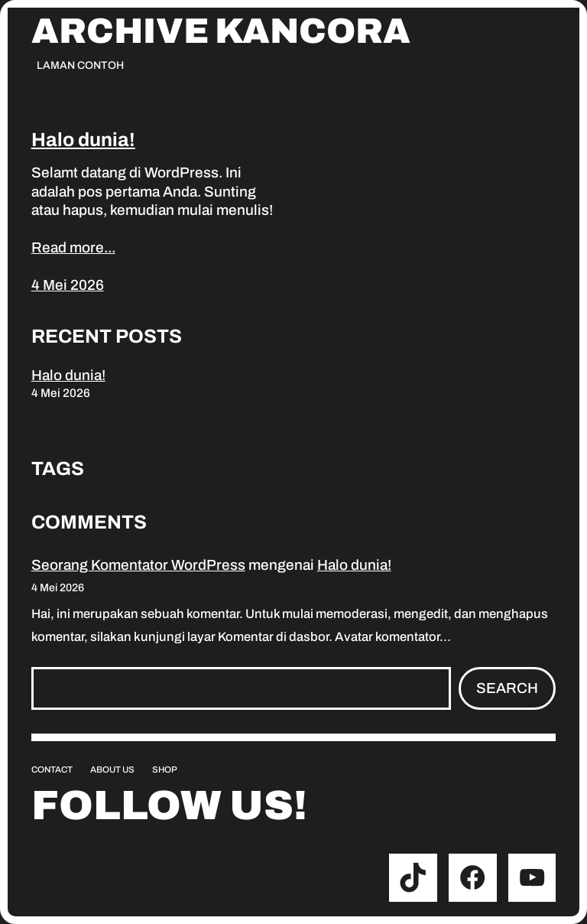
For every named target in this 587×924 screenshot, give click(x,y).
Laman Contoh (80, 65)
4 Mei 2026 (68, 285)
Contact (52, 769)
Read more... (73, 247)
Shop (165, 769)
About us (112, 769)
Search (507, 688)
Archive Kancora (221, 31)
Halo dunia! (83, 140)
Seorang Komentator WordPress (138, 565)
